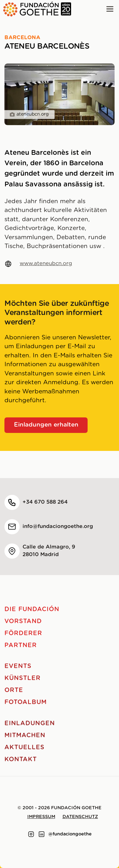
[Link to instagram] (31, 834)
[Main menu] (110, 9)
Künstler (23, 678)
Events (18, 666)
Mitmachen (25, 735)
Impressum (41, 817)
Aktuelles (24, 747)
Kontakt (21, 759)
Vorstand (23, 621)
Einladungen (30, 723)
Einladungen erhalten (46, 425)
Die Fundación (32, 609)
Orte (14, 690)
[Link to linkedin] (42, 834)
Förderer (23, 633)
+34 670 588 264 (45, 502)
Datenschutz (80, 817)
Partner (21, 645)
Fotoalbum (26, 702)
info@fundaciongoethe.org (58, 526)
